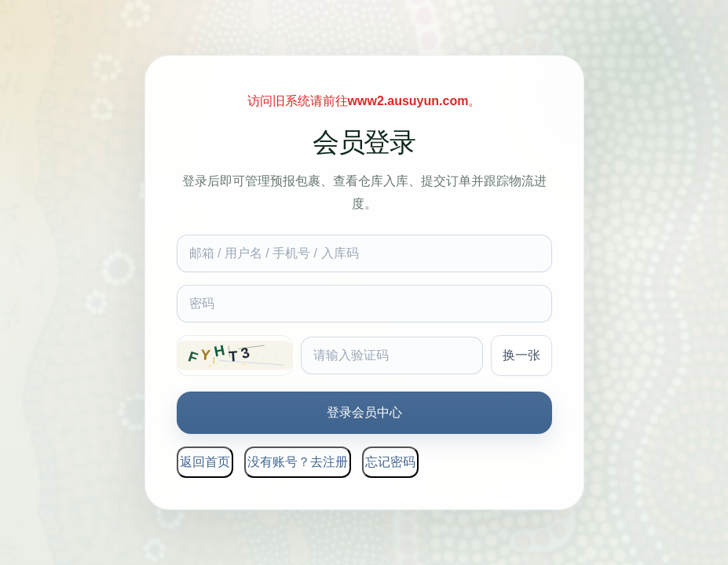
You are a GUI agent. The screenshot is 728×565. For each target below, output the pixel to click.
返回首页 (205, 462)
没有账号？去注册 (298, 462)
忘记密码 (390, 462)
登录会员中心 (364, 412)
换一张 (521, 355)
